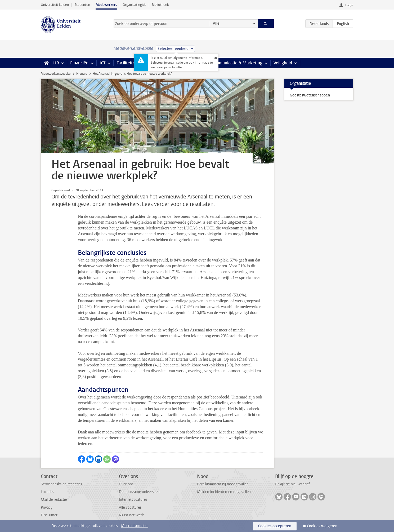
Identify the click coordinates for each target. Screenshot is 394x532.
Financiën (79, 63)
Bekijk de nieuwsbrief (292, 484)
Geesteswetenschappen (310, 95)
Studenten (82, 5)
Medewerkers (106, 5)
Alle (216, 23)
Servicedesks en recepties (61, 484)
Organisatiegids (134, 5)
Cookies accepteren (275, 526)
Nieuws (82, 74)
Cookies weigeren (322, 526)
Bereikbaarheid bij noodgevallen (223, 484)
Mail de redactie (54, 500)
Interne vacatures (133, 500)
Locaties (47, 492)
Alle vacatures (130, 507)
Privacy (47, 507)
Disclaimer (49, 515)
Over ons (126, 484)
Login (349, 5)
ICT (102, 63)
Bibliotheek (160, 5)
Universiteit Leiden (55, 5)
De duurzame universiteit (139, 492)
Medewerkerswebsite (56, 74)
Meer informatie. (135, 526)
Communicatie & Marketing (237, 63)
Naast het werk (131, 515)
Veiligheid (283, 63)
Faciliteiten (127, 63)
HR (56, 63)
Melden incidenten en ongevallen (224, 492)
